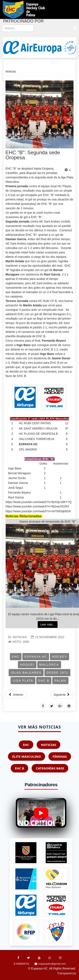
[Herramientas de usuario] (68, 170)
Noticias (20, 637)
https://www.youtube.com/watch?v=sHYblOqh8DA (38, 511)
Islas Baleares (26, 673)
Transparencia (66, 973)
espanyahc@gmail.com (52, 964)
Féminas (60, 756)
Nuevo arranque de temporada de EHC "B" (48, 522)
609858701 (23, 964)
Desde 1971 (57, 673)
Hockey (60, 657)
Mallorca (49, 665)
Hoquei (27, 665)
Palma (60, 681)
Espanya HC (36, 657)
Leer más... (48, 624)
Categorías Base (50, 768)
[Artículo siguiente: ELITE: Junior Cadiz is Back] (62, 695)
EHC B (44, 681)
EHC (16, 657)
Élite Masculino (27, 756)
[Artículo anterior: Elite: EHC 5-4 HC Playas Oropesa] (16, 695)
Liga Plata (23, 681)
